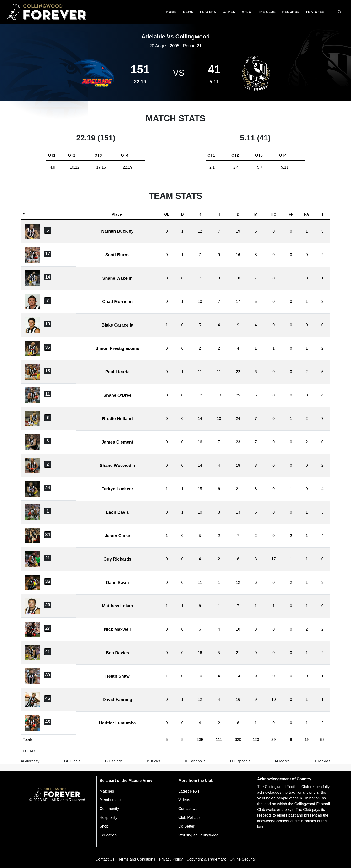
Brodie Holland (117, 419)
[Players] (208, 12)
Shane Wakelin (117, 278)
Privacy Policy (171, 859)
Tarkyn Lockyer (117, 489)
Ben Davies (117, 653)
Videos (184, 800)
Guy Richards (117, 559)
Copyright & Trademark (206, 859)
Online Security (243, 859)
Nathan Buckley (117, 231)
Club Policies (189, 817)
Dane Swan (117, 583)
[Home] (172, 12)
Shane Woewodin (117, 466)
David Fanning (117, 700)
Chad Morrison (117, 302)
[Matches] (229, 12)
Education (108, 835)
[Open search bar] (340, 12)
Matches (107, 791)
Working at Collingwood (198, 835)
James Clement (117, 442)
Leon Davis (117, 512)
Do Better (186, 826)
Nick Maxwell (117, 629)
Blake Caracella (117, 325)
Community (109, 809)
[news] (188, 12)
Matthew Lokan (117, 606)
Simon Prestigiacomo (117, 348)
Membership (110, 800)
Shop (104, 826)
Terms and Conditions (137, 859)
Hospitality (108, 817)
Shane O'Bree (117, 395)
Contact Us (188, 809)
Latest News (189, 791)
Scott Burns (117, 255)
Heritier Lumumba (117, 723)
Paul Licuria (117, 372)
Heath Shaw (117, 676)
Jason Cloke (117, 536)
